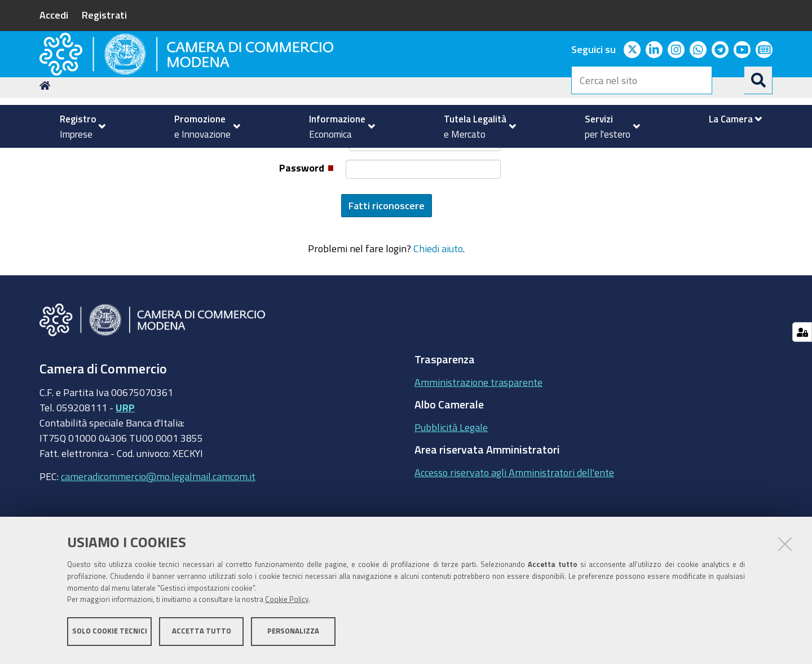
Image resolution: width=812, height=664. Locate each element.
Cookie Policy (287, 603)
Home (47, 160)
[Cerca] (758, 80)
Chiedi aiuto (438, 323)
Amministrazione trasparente (478, 456)
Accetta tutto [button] (202, 634)
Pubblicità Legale (451, 502)
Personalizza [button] (293, 634)
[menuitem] (78, 126)
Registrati (104, 15)
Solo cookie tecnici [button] (110, 634)
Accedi (54, 15)
